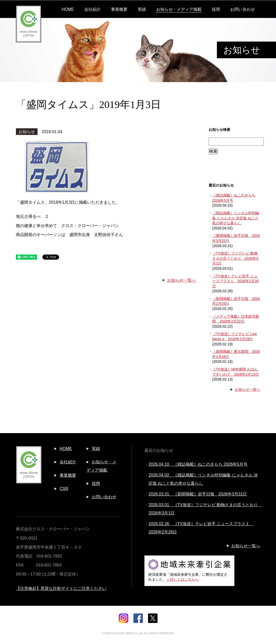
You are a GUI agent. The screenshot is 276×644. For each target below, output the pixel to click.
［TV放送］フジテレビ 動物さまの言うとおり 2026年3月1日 (235, 258)
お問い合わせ (243, 9)
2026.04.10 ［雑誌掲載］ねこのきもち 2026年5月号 (198, 464)
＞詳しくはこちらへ (182, 579)
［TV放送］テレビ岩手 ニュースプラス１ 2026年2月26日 (236, 281)
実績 (142, 9)
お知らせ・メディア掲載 (179, 9)
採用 (216, 9)
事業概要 (119, 9)
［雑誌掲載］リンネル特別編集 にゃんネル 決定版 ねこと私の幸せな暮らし (236, 218)
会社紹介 (93, 9)
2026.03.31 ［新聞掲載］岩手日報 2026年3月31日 (198, 494)
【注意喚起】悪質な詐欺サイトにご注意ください (61, 588)
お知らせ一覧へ (181, 280)
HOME (68, 9)
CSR (64, 489)
